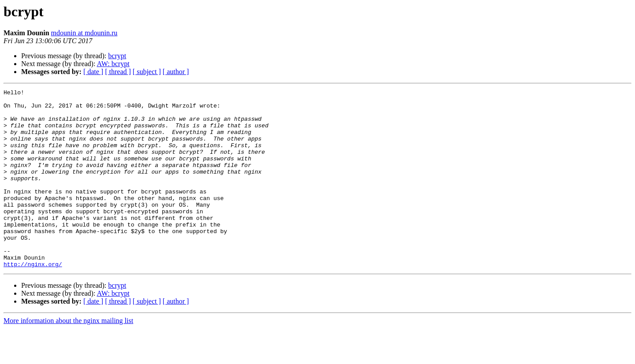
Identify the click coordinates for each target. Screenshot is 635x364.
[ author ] (176, 72)
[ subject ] (147, 72)
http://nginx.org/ (33, 300)
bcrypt (117, 56)
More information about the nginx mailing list (68, 356)
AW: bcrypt (113, 64)
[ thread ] (118, 72)
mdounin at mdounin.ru (84, 33)
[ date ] (93, 72)
